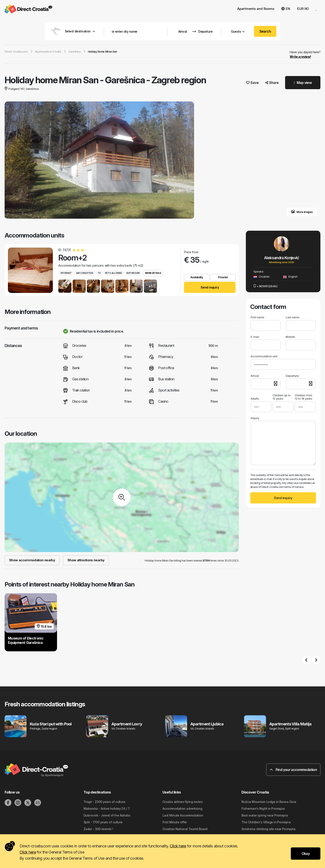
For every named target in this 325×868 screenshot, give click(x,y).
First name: (258, 317)
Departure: (293, 376)
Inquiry (255, 418)
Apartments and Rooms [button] (256, 9)
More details (153, 273)
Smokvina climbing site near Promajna (269, 829)
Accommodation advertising (182, 809)
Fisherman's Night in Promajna (263, 809)
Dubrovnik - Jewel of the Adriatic (107, 815)
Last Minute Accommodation (183, 815)
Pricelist (223, 277)
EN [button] (286, 9)
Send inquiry (210, 287)
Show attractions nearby (86, 560)
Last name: (293, 317)
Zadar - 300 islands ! (98, 829)
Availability (197, 277)
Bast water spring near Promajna (265, 815)
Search (265, 31)
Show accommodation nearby (32, 560)
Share (272, 83)
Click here (178, 846)
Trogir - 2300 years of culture (104, 802)
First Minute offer (175, 822)
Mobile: (291, 337)
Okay (306, 854)
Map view (303, 83)
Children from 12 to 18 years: (304, 397)
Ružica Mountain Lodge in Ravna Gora (269, 802)
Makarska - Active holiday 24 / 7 (107, 809)
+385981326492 (265, 286)
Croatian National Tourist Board (185, 829)
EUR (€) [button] (303, 9)
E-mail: (255, 337)
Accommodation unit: (264, 356)
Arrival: (255, 376)
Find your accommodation (293, 770)
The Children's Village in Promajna (266, 822)
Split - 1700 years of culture (103, 822)
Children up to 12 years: (282, 397)
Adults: (255, 397)
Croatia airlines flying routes (183, 802)
